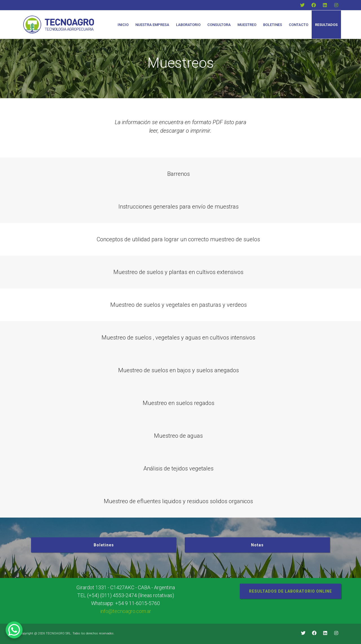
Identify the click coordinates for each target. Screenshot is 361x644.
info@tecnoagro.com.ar (126, 611)
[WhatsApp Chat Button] (14, 630)
